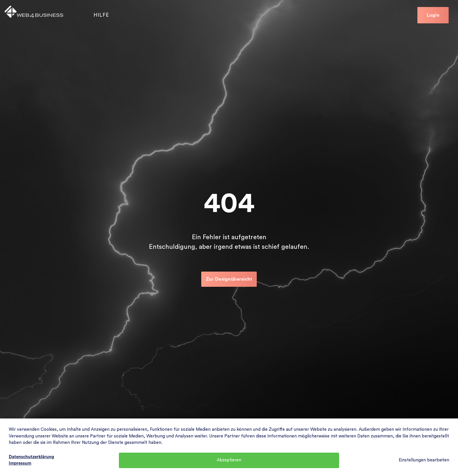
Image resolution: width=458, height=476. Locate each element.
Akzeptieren (229, 460)
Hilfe (101, 15)
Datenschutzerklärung (31, 457)
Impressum (20, 463)
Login (433, 15)
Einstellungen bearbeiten (424, 460)
